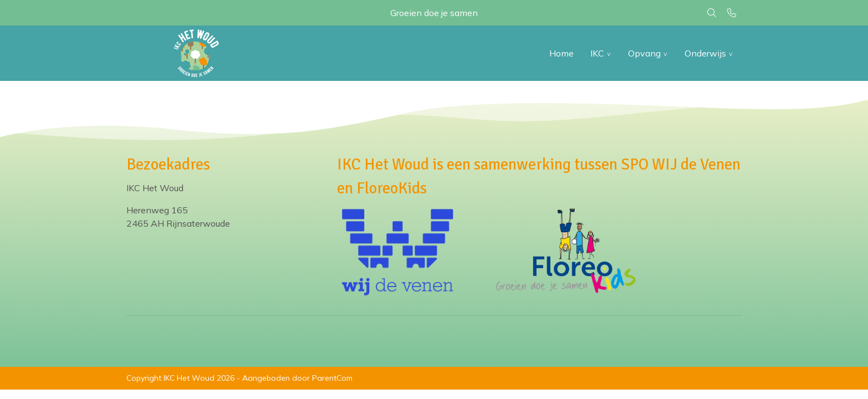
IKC (597, 53)
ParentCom (332, 378)
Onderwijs (705, 53)
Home (561, 53)
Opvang (644, 53)
